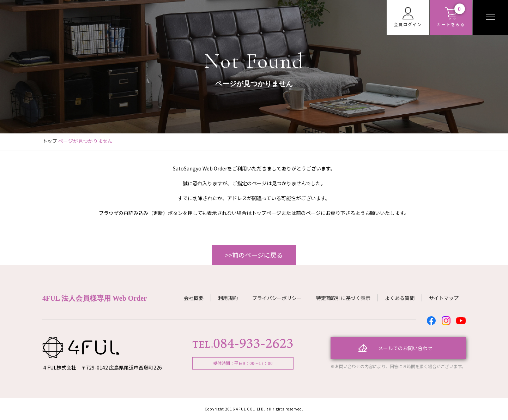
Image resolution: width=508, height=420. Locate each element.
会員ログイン (408, 17)
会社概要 (194, 298)
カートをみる (451, 17)
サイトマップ (444, 298)
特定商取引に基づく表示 (343, 298)
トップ (50, 141)
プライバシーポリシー (277, 298)
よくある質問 (400, 298)
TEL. (243, 344)
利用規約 (228, 298)
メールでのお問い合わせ (405, 348)
